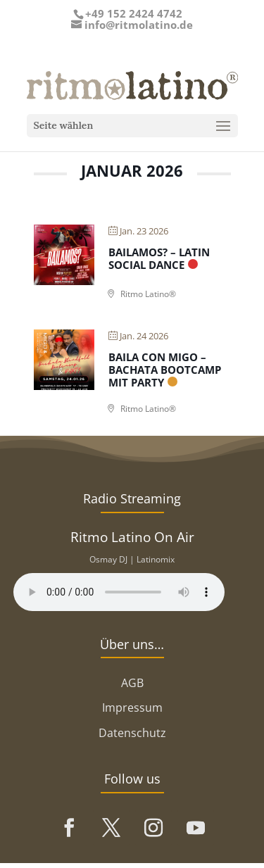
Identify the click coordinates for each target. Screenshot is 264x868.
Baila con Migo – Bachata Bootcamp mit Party (165, 370)
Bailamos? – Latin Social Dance (159, 258)
